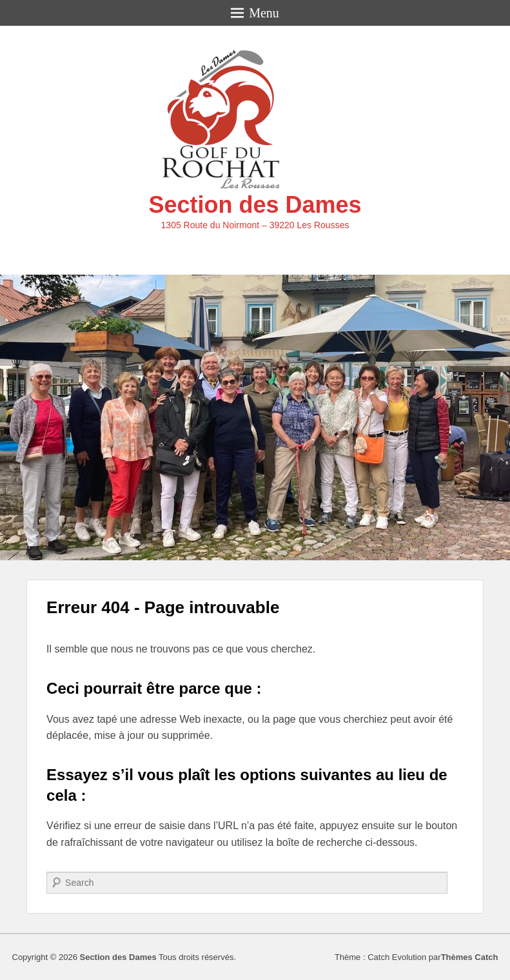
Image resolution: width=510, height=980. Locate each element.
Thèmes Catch (470, 957)
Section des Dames (255, 205)
